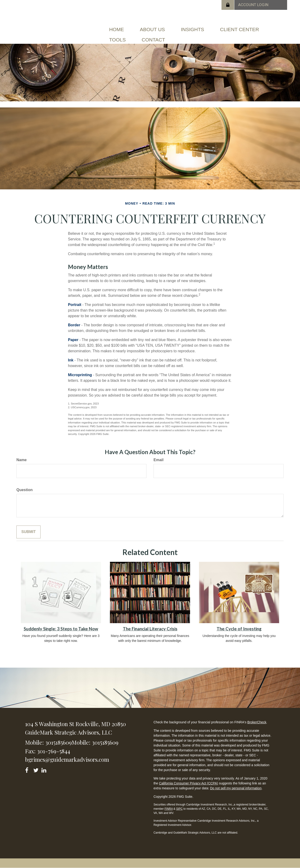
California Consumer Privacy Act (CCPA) (188, 783)
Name (22, 460)
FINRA (169, 809)
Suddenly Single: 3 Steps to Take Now (61, 629)
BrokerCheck (257, 722)
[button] (152, 29)
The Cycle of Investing (239, 629)
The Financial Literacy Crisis (150, 629)
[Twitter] (36, 769)
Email (159, 460)
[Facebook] (28, 769)
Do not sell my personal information (236, 788)
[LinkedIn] (45, 769)
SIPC (179, 809)
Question (24, 490)
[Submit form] (28, 532)
